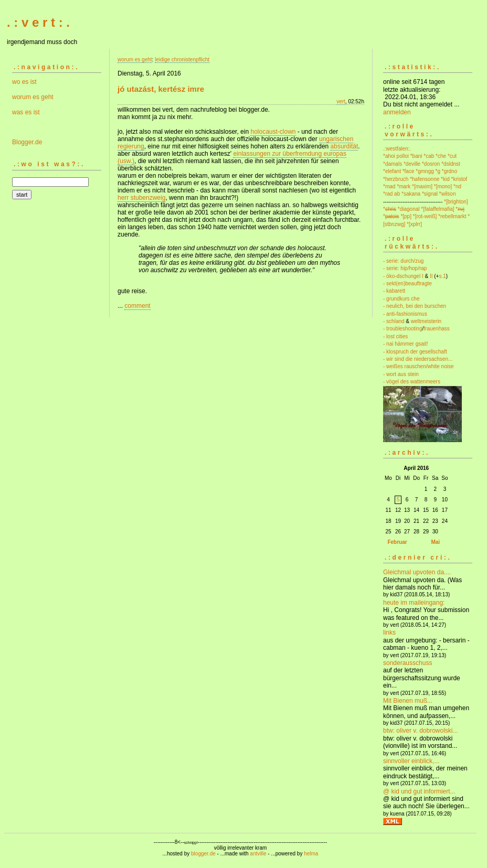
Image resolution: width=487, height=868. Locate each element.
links (389, 633)
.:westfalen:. (397, 149)
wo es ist (24, 82)
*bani (416, 156)
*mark (404, 186)
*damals (393, 164)
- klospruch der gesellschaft (415, 352)
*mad (389, 186)
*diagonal (409, 209)
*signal (430, 194)
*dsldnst (451, 164)
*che (441, 156)
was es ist (26, 112)
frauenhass (436, 329)
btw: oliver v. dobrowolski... (421, 731)
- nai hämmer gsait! (406, 344)
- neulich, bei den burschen (415, 306)
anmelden (397, 112)
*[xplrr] (414, 224)
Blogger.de (27, 142)
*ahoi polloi (396, 156)
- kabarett (394, 291)
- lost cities (395, 336)
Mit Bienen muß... (408, 701)
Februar (397, 542)
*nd (457, 186)
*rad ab (391, 194)
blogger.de (203, 854)
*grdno (449, 171)
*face (409, 171)
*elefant (392, 171)
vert (341, 101)
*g (438, 171)
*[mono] (443, 186)
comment (137, 306)
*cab (429, 156)
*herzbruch (396, 179)
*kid (445, 179)
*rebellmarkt (452, 216)
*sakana (411, 194)
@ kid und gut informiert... (419, 791)
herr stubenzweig (141, 198)
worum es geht (33, 97)
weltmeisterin (426, 321)
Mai (435, 542)
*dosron (431, 164)
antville (258, 854)
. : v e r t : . (38, 22)
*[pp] (406, 216)
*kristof (459, 179)
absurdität (345, 146)
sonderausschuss (407, 663)
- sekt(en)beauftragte (407, 283)
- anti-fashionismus (405, 314)
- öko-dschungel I (403, 276)
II (431, 276)
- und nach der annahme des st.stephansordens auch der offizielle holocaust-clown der (228, 135)
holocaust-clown (273, 132)
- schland (394, 321)
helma (311, 854)
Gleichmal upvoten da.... (417, 572)
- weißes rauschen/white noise (419, 366)
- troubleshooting (403, 329)
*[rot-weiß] (425, 216)
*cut (452, 156)
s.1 (442, 276)
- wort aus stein (401, 374)
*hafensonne (425, 179)
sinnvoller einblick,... (411, 761)
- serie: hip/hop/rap (405, 268)
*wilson (448, 194)
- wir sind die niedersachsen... (418, 359)
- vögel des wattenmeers (412, 382)
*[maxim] (422, 186)
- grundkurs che (401, 299)
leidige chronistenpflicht (182, 60)
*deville (412, 164)
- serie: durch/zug (403, 261)
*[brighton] (456, 202)
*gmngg (425, 171)
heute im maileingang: (414, 603)
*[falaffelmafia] (437, 209)
